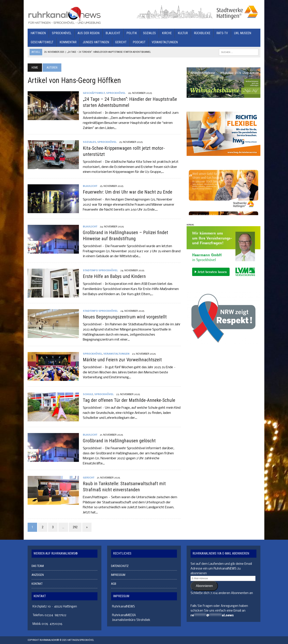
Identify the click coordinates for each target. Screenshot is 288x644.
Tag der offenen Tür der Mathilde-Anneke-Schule (129, 400)
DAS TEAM (38, 566)
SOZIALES (149, 33)
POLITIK (132, 33)
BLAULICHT (113, 33)
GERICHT (121, 42)
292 (75, 527)
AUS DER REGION (88, 33)
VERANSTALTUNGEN (165, 42)
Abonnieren (204, 586)
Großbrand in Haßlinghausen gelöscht (119, 441)
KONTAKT (37, 584)
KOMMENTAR (68, 42)
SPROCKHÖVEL (62, 33)
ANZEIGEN (38, 575)
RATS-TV (222, 33)
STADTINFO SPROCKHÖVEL (100, 271)
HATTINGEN (38, 33)
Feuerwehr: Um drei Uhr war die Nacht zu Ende (128, 192)
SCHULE (88, 394)
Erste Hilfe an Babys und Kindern (114, 276)
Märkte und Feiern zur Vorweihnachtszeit (122, 360)
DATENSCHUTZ (120, 566)
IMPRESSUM (118, 575)
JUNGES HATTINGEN (96, 42)
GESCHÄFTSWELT (42, 42)
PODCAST (139, 42)
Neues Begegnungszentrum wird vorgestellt (125, 317)
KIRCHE (167, 33)
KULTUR (183, 33)
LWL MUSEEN (243, 33)
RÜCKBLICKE (202, 33)
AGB (114, 584)
